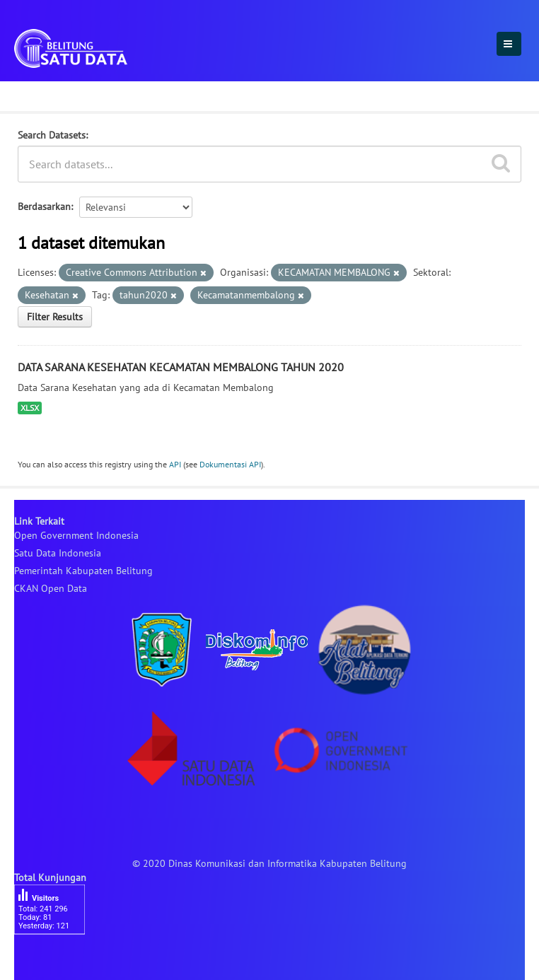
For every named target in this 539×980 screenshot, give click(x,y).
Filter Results (55, 317)
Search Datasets (52, 135)
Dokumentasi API (230, 464)
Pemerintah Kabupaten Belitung (83, 571)
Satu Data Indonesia (58, 553)
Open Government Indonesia (76, 535)
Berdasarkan (44, 206)
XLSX (30, 408)
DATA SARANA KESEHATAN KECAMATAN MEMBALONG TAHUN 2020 (181, 367)
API (175, 464)
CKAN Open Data (51, 588)
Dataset (37, 94)
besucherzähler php (57, 959)
